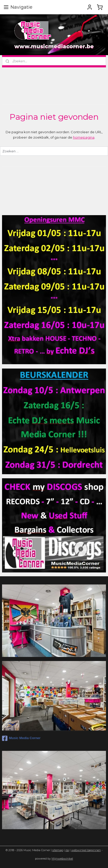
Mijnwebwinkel (62, 859)
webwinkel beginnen (86, 850)
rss (67, 850)
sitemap (58, 850)
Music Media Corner (21, 738)
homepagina (84, 137)
